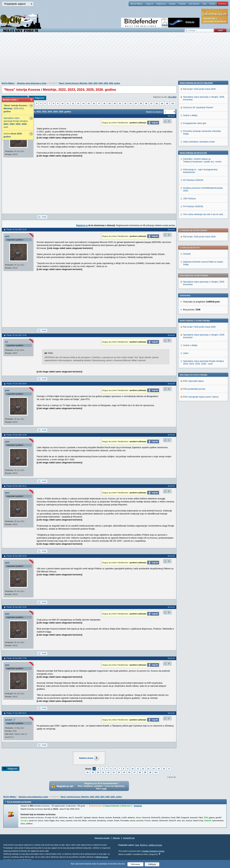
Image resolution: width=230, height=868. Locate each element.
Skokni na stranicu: (154, 112)
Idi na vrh (172, 777)
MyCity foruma (102, 857)
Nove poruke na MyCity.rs (193, 381)
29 (162, 103)
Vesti (137, 845)
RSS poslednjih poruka (194, 292)
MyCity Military (137, 4)
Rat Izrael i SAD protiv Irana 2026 (199, 140)
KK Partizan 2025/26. (193, 409)
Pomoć (212, 4)
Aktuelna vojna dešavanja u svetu (32, 83)
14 (83, 103)
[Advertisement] (115, 59)
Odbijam (152, 864)
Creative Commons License (153, 851)
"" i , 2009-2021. (16, 108)
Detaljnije (138, 806)
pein (7, 236)
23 (130, 103)
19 (110, 103)
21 (120, 103)
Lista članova (194, 4)
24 (136, 103)
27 (151, 103)
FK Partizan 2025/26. (193, 435)
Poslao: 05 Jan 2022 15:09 (17, 607)
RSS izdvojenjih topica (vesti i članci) (201, 300)
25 (141, 103)
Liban (186, 257)
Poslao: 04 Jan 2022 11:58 (17, 435)
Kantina (172, 4)
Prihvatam (135, 864)
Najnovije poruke (102, 838)
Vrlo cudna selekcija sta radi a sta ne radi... (204, 443)
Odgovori (39, 98)
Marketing (222, 4)
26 (146, 103)
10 (62, 103)
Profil (44, 217)
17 (99, 103)
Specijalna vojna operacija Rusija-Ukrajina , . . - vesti (16, 123)
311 (173, 103)
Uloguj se (149, 4)
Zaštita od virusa (155, 845)
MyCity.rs (144, 845)
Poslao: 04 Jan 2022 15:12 (17, 486)
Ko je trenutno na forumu (19, 802)
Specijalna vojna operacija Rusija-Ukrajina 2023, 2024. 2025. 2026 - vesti (203, 266)
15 (89, 103)
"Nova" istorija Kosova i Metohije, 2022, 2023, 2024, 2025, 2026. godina (89, 83)
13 (78, 103)
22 (125, 103)
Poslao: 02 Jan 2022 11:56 (17, 335)
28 (157, 103)
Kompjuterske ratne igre (195, 352)
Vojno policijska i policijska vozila (199, 370)
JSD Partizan (189, 427)
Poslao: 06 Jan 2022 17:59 (17, 658)
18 (104, 103)
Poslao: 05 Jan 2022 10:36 (17, 556)
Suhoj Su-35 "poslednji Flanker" (198, 336)
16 (94, 103)
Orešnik (187, 157)
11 (68, 103)
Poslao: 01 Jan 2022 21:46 (17, 230)
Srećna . (13, 135)
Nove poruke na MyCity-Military (196, 311)
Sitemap (116, 838)
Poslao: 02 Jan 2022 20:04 (17, 384)
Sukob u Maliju (190, 249)
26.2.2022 (172, 97)
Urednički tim (129, 838)
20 (115, 103)
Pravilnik (182, 4)
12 (73, 103)
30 (167, 103)
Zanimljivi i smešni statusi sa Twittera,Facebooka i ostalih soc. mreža (202, 389)
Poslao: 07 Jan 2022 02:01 (17, 713)
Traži (204, 4)
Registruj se (161, 4)
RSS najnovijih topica (193, 285)
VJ (6, 342)
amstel (8, 720)
